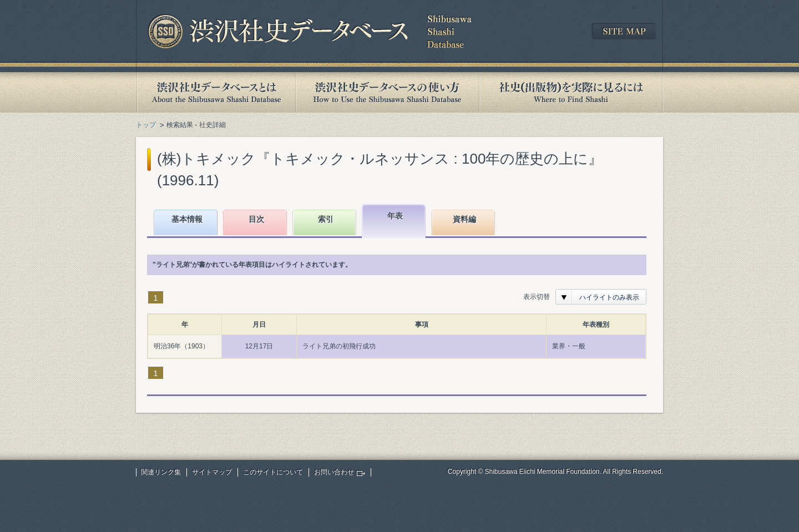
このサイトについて (273, 472)
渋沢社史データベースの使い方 (387, 92)
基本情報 (187, 219)
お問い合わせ (334, 472)
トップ (146, 125)
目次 (256, 219)
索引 (326, 219)
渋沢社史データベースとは (216, 92)
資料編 (464, 219)
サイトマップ (212, 472)
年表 (395, 216)
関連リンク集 (161, 472)
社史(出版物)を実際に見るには (571, 92)
